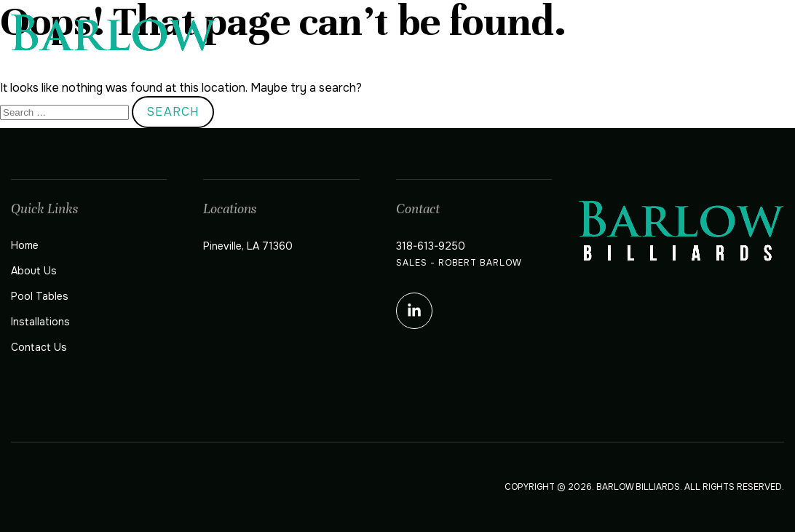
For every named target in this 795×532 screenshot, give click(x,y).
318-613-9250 (431, 246)
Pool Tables (538, 45)
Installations (643, 45)
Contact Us (747, 45)
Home (379, 45)
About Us (447, 45)
